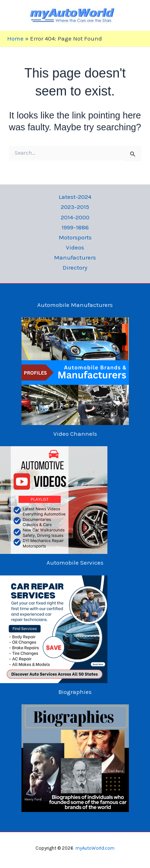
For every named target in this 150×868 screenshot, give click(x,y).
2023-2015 (75, 207)
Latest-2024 (75, 197)
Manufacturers (75, 257)
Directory (75, 267)
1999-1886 (75, 227)
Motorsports (75, 237)
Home (15, 38)
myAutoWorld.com (95, 848)
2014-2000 (75, 217)
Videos (75, 247)
